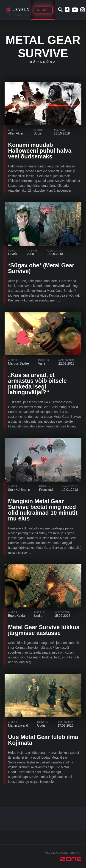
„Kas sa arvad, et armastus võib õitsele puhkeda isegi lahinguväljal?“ (37, 384)
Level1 (13, 254)
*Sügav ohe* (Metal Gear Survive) (41, 268)
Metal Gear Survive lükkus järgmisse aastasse (44, 630)
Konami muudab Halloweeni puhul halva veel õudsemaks (40, 151)
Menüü (43, 10)
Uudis (38, 133)
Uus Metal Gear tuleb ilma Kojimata (43, 740)
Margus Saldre (18, 363)
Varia (30, 254)
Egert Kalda (16, 616)
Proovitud (46, 490)
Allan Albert (16, 133)
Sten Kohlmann (19, 490)
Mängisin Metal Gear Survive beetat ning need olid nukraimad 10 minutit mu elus (43, 510)
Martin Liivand (18, 725)
